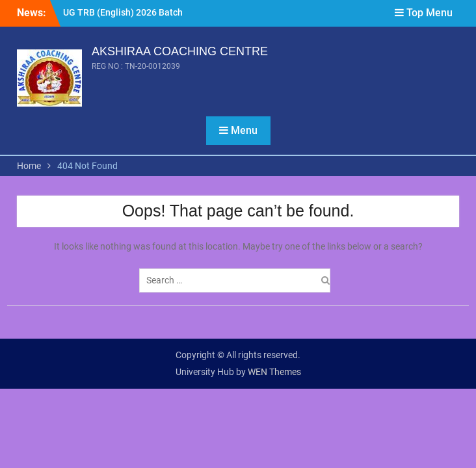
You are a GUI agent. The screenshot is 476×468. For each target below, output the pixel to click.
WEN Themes (274, 372)
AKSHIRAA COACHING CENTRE (180, 51)
